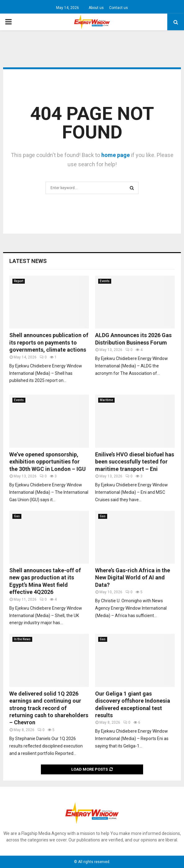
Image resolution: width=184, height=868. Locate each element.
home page (116, 155)
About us (96, 8)
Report (19, 281)
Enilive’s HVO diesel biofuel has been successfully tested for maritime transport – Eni (135, 462)
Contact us (118, 8)
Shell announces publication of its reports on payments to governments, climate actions (49, 342)
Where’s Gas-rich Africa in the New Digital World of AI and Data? (133, 578)
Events (105, 281)
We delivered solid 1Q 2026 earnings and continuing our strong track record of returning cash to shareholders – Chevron (49, 708)
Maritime (106, 400)
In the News (22, 639)
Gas (17, 516)
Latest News (28, 261)
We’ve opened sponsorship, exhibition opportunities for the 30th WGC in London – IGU (48, 462)
